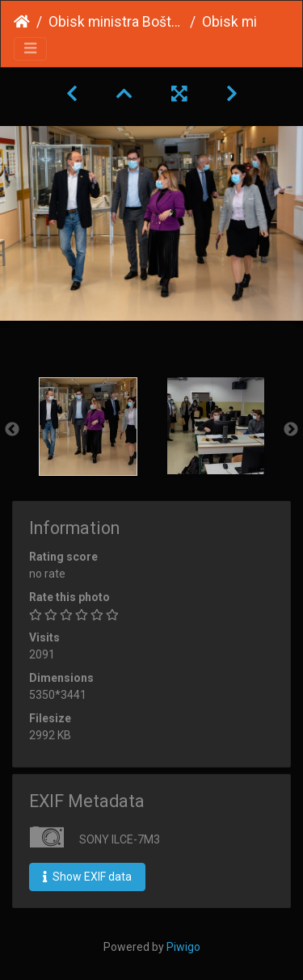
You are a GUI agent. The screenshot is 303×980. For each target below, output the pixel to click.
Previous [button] (12, 430)
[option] (88, 427)
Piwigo (183, 947)
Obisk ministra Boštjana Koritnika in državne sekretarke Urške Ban (116, 22)
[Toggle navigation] (30, 49)
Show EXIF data (87, 877)
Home (22, 22)
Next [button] (291, 430)
